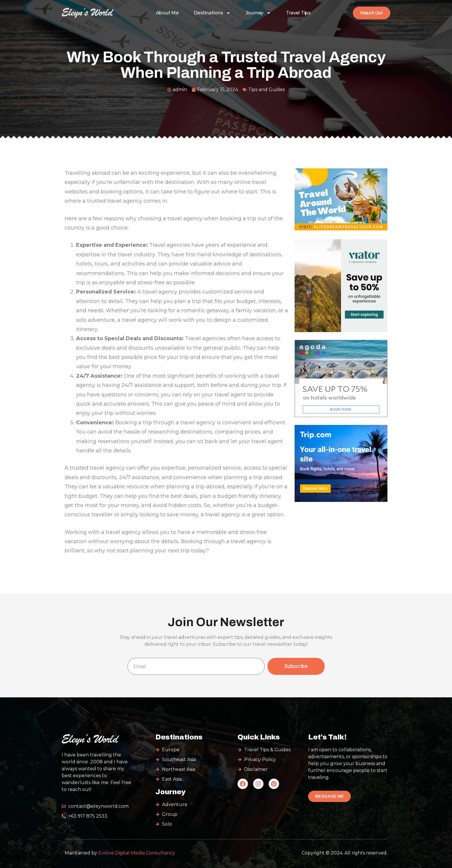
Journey (258, 13)
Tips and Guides (267, 90)
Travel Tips (298, 13)
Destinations (212, 13)
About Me (167, 13)
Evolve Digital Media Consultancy (137, 853)
